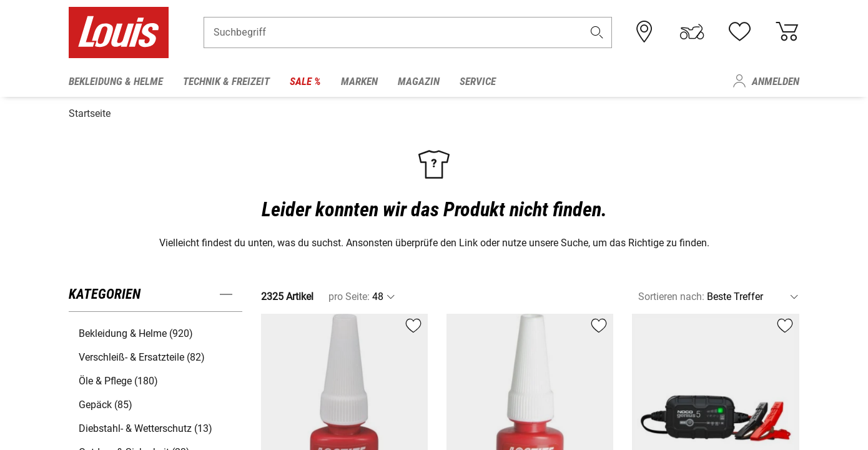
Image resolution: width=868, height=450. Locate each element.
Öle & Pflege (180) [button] (118, 378)
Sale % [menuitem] (305, 81)
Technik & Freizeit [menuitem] (226, 81)
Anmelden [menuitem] (776, 81)
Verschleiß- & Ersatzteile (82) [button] (142, 354)
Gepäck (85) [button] (106, 402)
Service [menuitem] (478, 81)
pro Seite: (349, 293)
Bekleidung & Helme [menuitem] (116, 81)
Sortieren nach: (671, 293)
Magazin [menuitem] (419, 81)
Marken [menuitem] (359, 81)
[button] (597, 35)
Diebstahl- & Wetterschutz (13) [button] (145, 425)
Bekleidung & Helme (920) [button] (136, 330)
